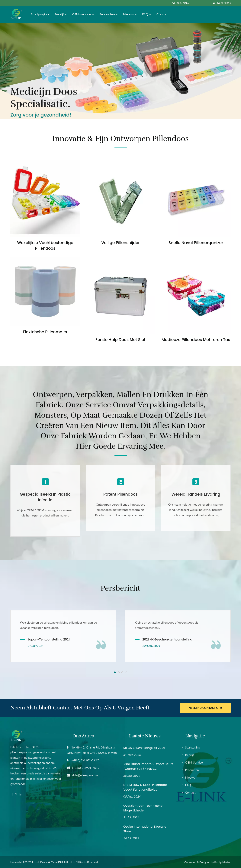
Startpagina (40, 14)
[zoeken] (174, 3)
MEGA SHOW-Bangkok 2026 (144, 748)
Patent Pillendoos (120, 494)
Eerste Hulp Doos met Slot (120, 340)
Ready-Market (222, 862)
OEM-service (83, 14)
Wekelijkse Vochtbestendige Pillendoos (45, 245)
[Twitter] (16, 794)
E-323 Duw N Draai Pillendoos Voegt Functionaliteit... (145, 787)
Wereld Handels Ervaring (196, 494)
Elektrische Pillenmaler (45, 332)
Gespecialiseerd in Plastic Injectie (45, 497)
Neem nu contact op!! (205, 708)
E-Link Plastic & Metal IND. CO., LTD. (53, 862)
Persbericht (120, 588)
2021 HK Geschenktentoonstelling (167, 639)
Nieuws (130, 14)
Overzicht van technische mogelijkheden (143, 808)
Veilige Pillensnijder (120, 243)
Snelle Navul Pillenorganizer (196, 243)
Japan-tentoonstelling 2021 (49, 639)
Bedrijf (60, 14)
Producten (109, 14)
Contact (163, 14)
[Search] (193, 3)
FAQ (146, 14)
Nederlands (224, 3)
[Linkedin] (21, 794)
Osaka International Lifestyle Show (145, 829)
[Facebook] (12, 794)
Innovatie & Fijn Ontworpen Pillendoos (120, 139)
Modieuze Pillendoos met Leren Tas (196, 340)
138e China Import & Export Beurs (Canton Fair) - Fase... (148, 766)
